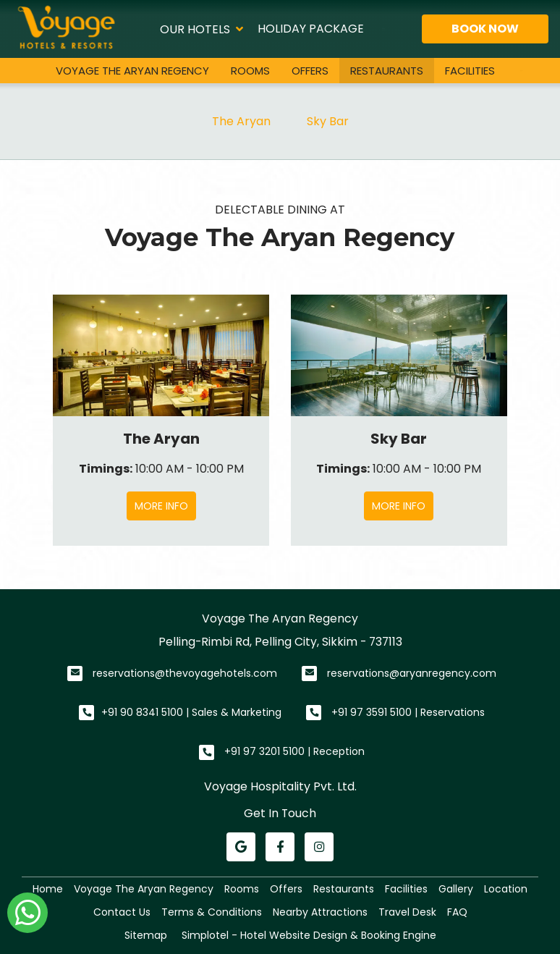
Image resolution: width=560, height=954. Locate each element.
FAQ (457, 912)
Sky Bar (328, 121)
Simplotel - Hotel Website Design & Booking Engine (309, 935)
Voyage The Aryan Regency (132, 71)
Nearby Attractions (320, 912)
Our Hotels (201, 29)
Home (48, 889)
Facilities (470, 71)
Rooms (250, 71)
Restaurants (387, 71)
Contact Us (122, 912)
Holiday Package (311, 29)
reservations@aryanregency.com (412, 673)
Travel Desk (407, 912)
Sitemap (146, 935)
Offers (310, 71)
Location (506, 889)
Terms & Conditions (212, 912)
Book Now (485, 29)
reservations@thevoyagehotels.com (185, 673)
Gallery (456, 889)
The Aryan (241, 121)
